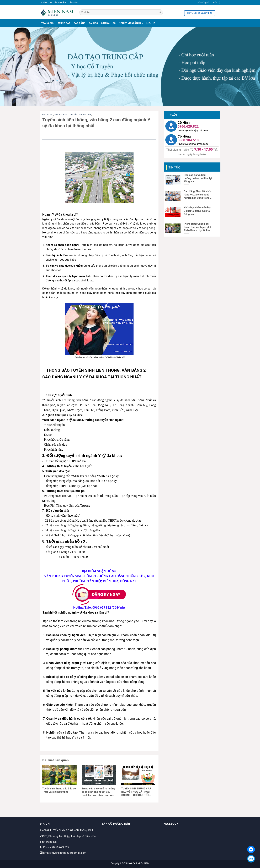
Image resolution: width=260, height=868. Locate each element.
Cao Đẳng (79, 23)
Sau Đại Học (108, 23)
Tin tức (74, 115)
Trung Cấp (64, 23)
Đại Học (93, 23)
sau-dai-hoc (61, 115)
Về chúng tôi (203, 2)
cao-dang (48, 115)
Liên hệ (217, 2)
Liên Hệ (151, 23)
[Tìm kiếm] (121, 12)
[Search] (160, 12)
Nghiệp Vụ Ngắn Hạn (131, 23)
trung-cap (85, 115)
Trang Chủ (48, 23)
